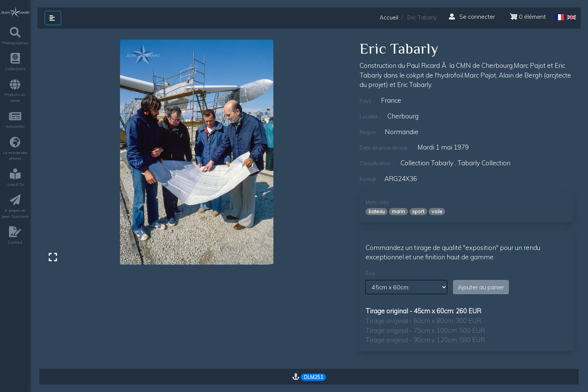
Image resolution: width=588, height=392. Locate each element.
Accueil (389, 17)
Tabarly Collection (484, 163)
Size (370, 273)
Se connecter (472, 16)
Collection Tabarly (427, 163)
